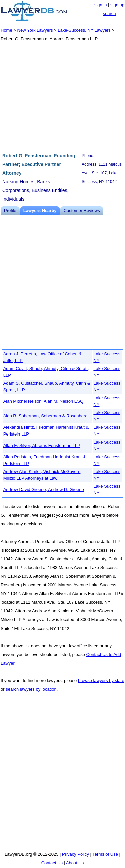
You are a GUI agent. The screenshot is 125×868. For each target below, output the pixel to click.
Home (6, 30)
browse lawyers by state (101, 681)
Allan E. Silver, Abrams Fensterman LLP (42, 445)
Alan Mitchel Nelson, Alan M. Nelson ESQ (43, 401)
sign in (101, 5)
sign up (117, 5)
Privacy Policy (75, 854)
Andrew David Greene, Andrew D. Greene (44, 490)
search (109, 14)
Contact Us (52, 863)
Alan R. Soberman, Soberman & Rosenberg (45, 416)
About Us (75, 863)
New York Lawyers (35, 30)
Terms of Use (105, 854)
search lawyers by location (31, 689)
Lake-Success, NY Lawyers (85, 30)
